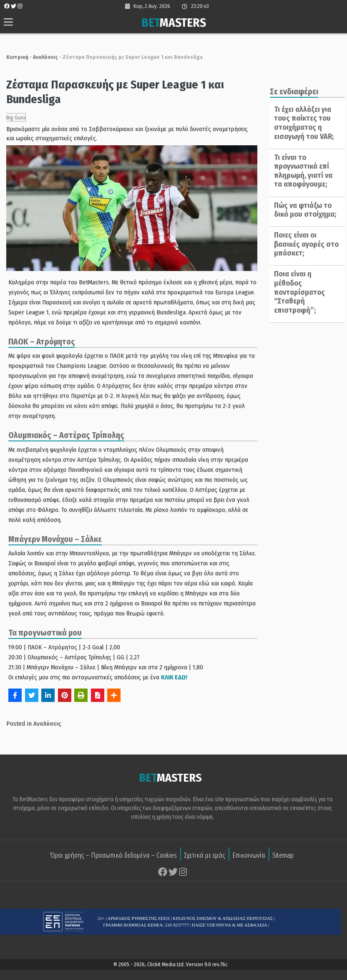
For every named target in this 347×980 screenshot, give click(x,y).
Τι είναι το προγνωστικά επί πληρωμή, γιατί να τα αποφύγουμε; (300, 171)
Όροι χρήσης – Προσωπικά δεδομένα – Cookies (113, 846)
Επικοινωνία (249, 846)
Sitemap (283, 846)
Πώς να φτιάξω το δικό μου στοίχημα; (302, 210)
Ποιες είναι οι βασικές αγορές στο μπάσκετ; (303, 244)
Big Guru (12, 118)
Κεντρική (13, 57)
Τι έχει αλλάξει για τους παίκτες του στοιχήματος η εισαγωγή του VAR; (301, 123)
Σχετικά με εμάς (205, 846)
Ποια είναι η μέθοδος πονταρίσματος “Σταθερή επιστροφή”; (305, 287)
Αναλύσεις (41, 57)
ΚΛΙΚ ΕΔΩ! (170, 668)
